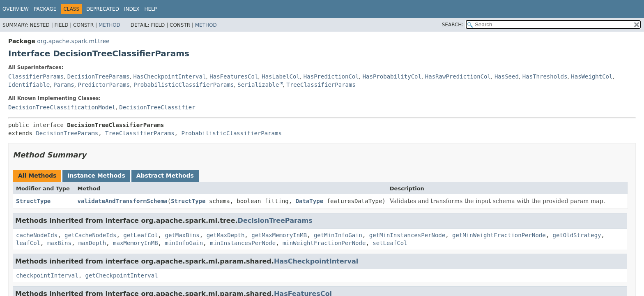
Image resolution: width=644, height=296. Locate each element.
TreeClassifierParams (321, 85)
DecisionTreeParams (99, 76)
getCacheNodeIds (90, 235)
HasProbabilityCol (392, 76)
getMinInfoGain (338, 235)
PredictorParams (104, 85)
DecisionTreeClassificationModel (62, 107)
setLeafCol (390, 243)
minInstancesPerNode (243, 243)
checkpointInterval (47, 275)
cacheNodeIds (37, 235)
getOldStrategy (577, 235)
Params (64, 85)
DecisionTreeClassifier (157, 107)
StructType (33, 201)
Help (151, 9)
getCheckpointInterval (122, 275)
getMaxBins (182, 235)
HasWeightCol (592, 76)
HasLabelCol (281, 76)
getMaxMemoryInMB (279, 235)
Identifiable (29, 85)
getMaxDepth (226, 235)
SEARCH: (453, 25)
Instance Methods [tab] (96, 176)
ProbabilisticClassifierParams (184, 85)
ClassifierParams (36, 76)
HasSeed (507, 76)
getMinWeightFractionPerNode (499, 235)
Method (109, 25)
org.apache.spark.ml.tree (73, 41)
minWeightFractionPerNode (324, 243)
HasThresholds (545, 76)
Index (132, 9)
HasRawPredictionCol (458, 76)
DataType (309, 201)
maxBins (59, 243)
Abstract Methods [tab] (165, 176)
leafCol (28, 243)
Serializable (258, 85)
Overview (16, 9)
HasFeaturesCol (234, 76)
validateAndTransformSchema (123, 201)
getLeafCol (140, 235)
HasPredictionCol (331, 76)
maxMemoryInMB (136, 243)
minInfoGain (184, 243)
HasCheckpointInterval (169, 76)
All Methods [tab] (37, 176)
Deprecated (103, 9)
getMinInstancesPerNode (407, 235)
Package (45, 9)
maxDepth (92, 243)
